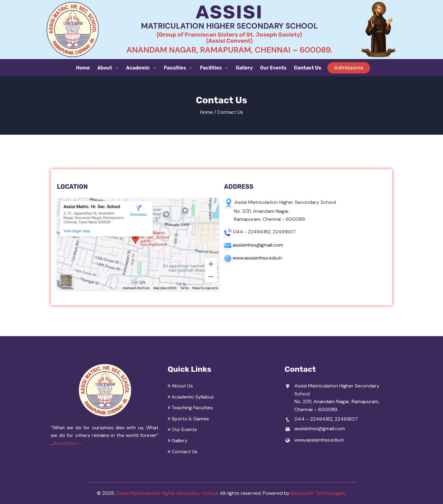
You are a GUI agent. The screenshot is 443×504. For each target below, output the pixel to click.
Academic (139, 68)
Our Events (273, 68)
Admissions (349, 68)
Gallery (244, 68)
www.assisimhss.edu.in (257, 258)
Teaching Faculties (190, 408)
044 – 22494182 (313, 419)
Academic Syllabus (191, 397)
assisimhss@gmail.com (258, 245)
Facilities (211, 68)
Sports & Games (188, 419)
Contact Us (307, 68)
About (105, 68)
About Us (180, 386)
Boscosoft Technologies (318, 493)
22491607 (346, 419)
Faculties (176, 68)
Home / (208, 112)
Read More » (67, 443)
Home (83, 68)
